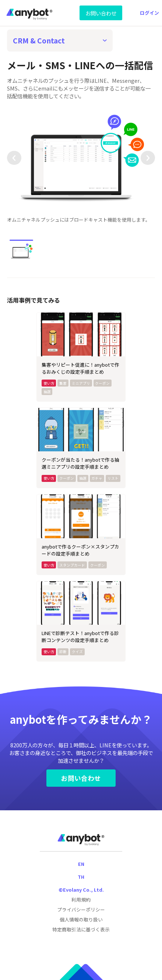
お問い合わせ (101, 13)
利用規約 (81, 900)
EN (81, 864)
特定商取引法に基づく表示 (81, 929)
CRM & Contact (39, 40)
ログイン (149, 13)
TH (81, 877)
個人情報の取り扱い (81, 919)
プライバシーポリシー (81, 910)
